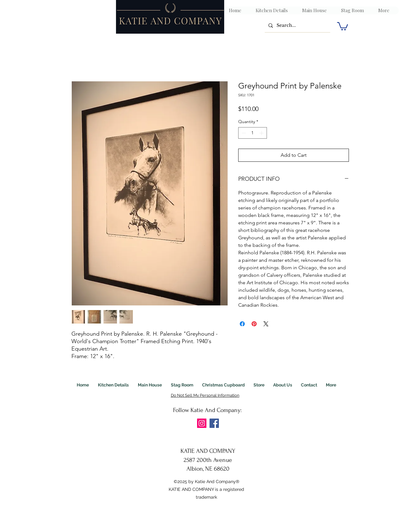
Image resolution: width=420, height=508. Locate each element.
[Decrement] (243, 133)
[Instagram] (202, 423)
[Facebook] (214, 423)
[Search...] (297, 25)
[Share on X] (266, 324)
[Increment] (262, 133)
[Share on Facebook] (242, 324)
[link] (343, 26)
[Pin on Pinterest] (254, 324)
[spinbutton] (253, 133)
